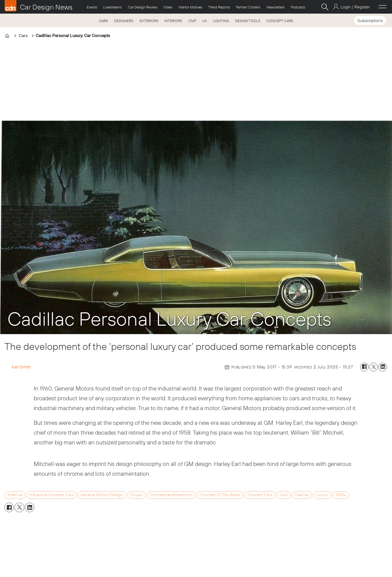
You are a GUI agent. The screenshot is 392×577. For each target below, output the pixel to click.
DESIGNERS (124, 21)
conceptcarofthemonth (171, 495)
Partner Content (248, 7)
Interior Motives (190, 7)
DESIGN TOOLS (248, 21)
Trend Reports (219, 7)
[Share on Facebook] (365, 367)
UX (205, 21)
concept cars (260, 495)
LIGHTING (221, 21)
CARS (103, 21)
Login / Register (355, 7)
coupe (137, 495)
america (15, 495)
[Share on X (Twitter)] (373, 367)
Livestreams (112, 7)
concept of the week (220, 495)
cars (284, 495)
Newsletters (276, 7)
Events (92, 7)
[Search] (325, 7)
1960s (341, 495)
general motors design (102, 495)
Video (168, 7)
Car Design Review (143, 7)
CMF (192, 21)
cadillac (302, 495)
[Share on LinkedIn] (383, 367)
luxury (322, 495)
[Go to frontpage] (38, 6)
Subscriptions (370, 20)
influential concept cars (51, 495)
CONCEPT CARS (280, 21)
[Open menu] (382, 7)
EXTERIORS (149, 21)
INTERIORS (173, 21)
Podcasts (298, 7)
